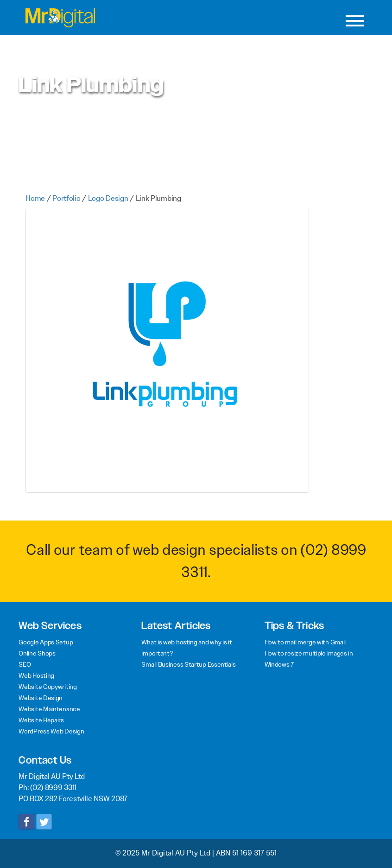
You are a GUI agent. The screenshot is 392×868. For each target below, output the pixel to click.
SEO (25, 664)
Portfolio (66, 198)
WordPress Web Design (51, 731)
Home (35, 198)
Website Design (41, 698)
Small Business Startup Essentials (188, 664)
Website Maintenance (49, 709)
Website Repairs (41, 720)
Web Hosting (36, 675)
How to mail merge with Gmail (305, 642)
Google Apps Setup (46, 642)
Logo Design (108, 198)
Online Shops (37, 653)
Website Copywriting (47, 687)
